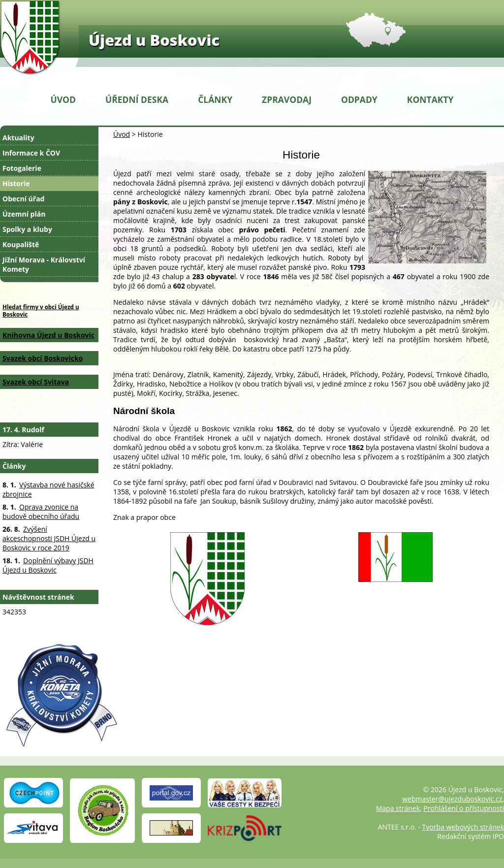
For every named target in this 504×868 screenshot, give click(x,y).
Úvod (63, 99)
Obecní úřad (23, 199)
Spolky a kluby (27, 229)
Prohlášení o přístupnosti (464, 808)
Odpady (359, 99)
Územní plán (24, 214)
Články (215, 99)
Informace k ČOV (31, 153)
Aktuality (18, 138)
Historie (16, 183)
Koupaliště (21, 244)
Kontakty (430, 99)
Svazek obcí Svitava (36, 382)
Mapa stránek (398, 808)
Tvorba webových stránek (463, 827)
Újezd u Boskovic (154, 40)
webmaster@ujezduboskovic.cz (452, 799)
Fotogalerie (22, 168)
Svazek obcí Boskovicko (43, 358)
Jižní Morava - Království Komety (44, 264)
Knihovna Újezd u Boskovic (48, 335)
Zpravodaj (287, 99)
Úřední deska (137, 99)
